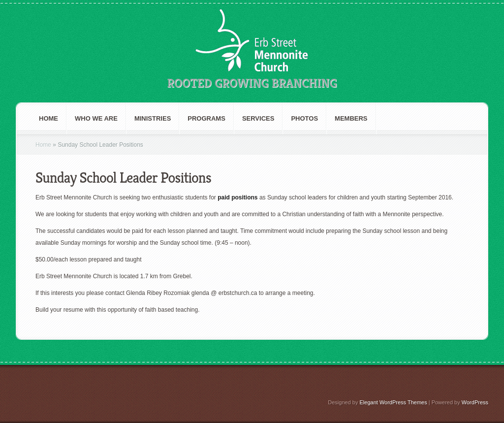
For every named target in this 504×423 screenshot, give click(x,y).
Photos (304, 118)
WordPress (475, 402)
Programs (206, 118)
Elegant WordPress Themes (394, 402)
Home (48, 118)
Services (258, 118)
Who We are (96, 118)
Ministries (153, 118)
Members (351, 118)
